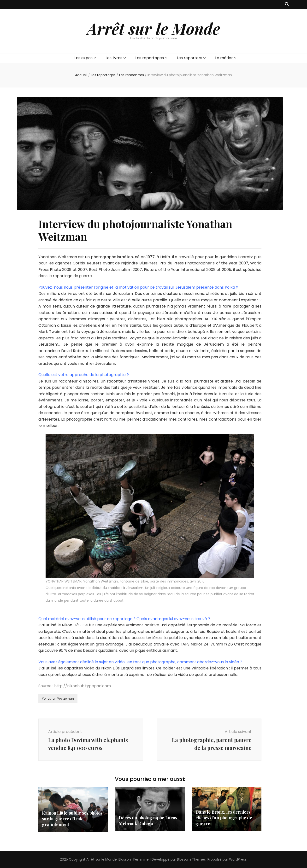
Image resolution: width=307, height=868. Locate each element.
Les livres (114, 58)
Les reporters (189, 58)
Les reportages (150, 58)
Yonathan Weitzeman (58, 699)
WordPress (238, 859)
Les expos (83, 58)
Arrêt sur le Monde (153, 28)
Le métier (224, 58)
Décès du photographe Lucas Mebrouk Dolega (148, 821)
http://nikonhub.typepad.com (83, 686)
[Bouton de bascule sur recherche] (287, 4)
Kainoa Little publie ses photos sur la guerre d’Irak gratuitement (72, 819)
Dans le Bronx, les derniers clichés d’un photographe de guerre (224, 818)
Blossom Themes (191, 859)
